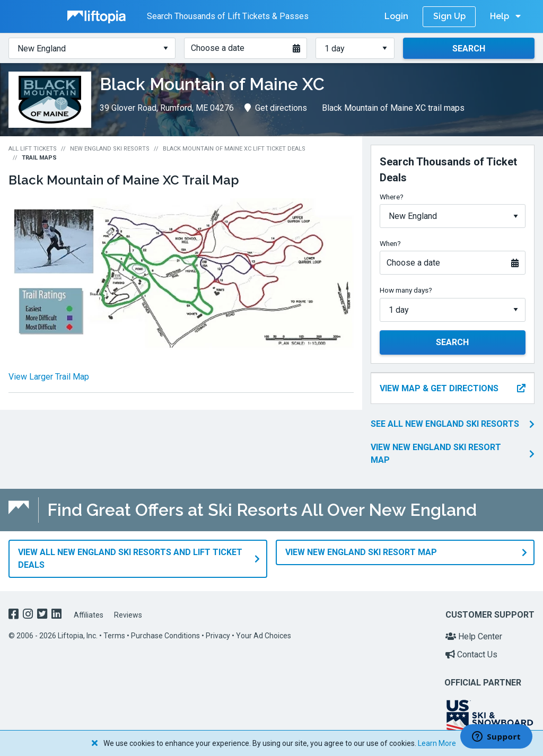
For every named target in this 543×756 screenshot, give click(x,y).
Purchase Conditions (165, 631)
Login (396, 16)
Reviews (128, 610)
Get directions (276, 108)
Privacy (218, 631)
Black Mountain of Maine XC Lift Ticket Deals (234, 149)
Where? (392, 197)
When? (390, 243)
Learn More (437, 743)
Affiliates (89, 610)
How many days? (406, 290)
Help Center (474, 632)
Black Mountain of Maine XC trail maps (393, 108)
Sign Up (449, 16)
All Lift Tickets (33, 149)
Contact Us (471, 650)
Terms (114, 631)
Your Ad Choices (264, 631)
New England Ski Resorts (110, 149)
